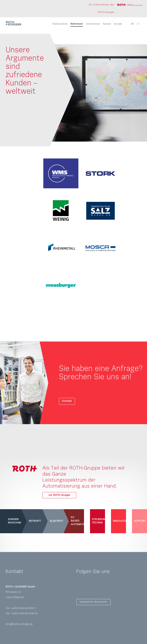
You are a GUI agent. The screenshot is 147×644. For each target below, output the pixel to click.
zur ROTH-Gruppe (59, 495)
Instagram (90, 587)
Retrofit (34, 521)
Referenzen (77, 24)
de (132, 24)
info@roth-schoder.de (19, 624)
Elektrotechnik (60, 24)
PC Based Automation (76, 521)
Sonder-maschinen (13, 521)
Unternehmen (93, 24)
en (138, 24)
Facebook (79, 587)
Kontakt (118, 24)
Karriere (107, 24)
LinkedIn (100, 587)
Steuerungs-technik (97, 521)
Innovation (118, 521)
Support (139, 521)
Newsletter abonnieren (93, 602)
